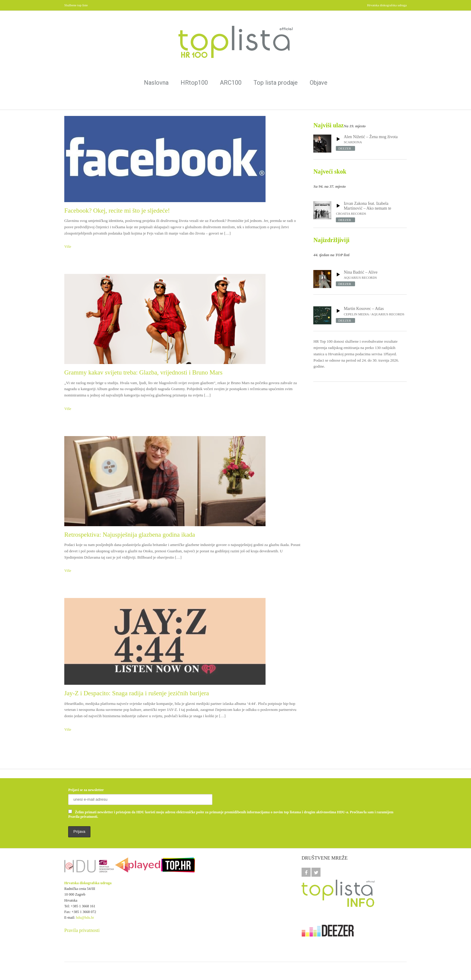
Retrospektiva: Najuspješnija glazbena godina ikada (130, 535)
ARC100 (231, 83)
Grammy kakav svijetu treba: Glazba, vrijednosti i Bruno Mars (143, 372)
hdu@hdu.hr (85, 918)
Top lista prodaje (276, 83)
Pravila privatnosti (82, 930)
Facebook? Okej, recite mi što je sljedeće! (117, 211)
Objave (319, 83)
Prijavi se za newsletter (86, 790)
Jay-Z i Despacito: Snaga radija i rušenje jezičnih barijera (137, 693)
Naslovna (156, 83)
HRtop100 (194, 83)
